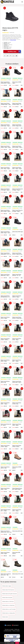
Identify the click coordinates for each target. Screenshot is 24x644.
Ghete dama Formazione (8, 590)
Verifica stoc (14, 51)
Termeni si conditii (9, 629)
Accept (17, 643)
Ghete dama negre (7, 586)
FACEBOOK (8, 625)
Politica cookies (16, 631)
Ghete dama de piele (7, 598)
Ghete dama (5, 617)
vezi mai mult (13, 40)
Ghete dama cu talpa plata (9, 613)
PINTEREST (15, 625)
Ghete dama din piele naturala (10, 594)
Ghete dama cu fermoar (8, 601)
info (10, 85)
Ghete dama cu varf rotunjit (9, 609)
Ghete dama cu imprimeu (8, 605)
